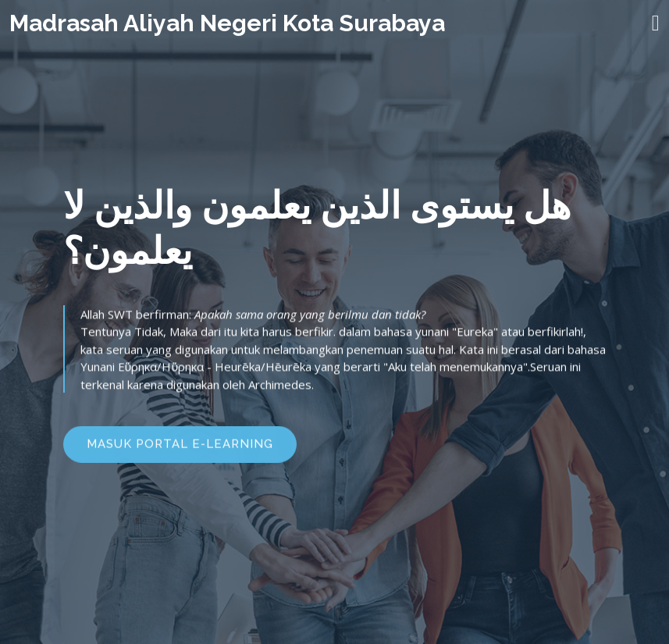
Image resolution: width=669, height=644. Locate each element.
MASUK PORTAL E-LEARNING (180, 447)
